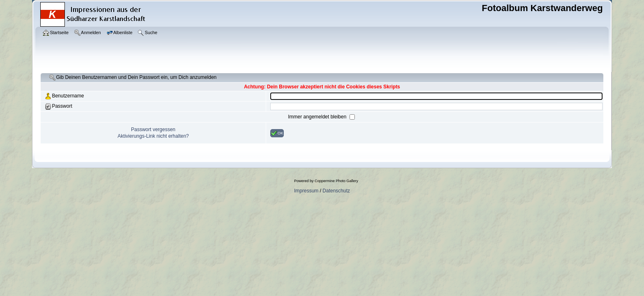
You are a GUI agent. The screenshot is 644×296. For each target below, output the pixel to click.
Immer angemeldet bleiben (318, 117)
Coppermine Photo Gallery (336, 181)
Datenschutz (336, 191)
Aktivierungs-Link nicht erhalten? (153, 136)
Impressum (306, 191)
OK (277, 133)
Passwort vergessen (153, 129)
